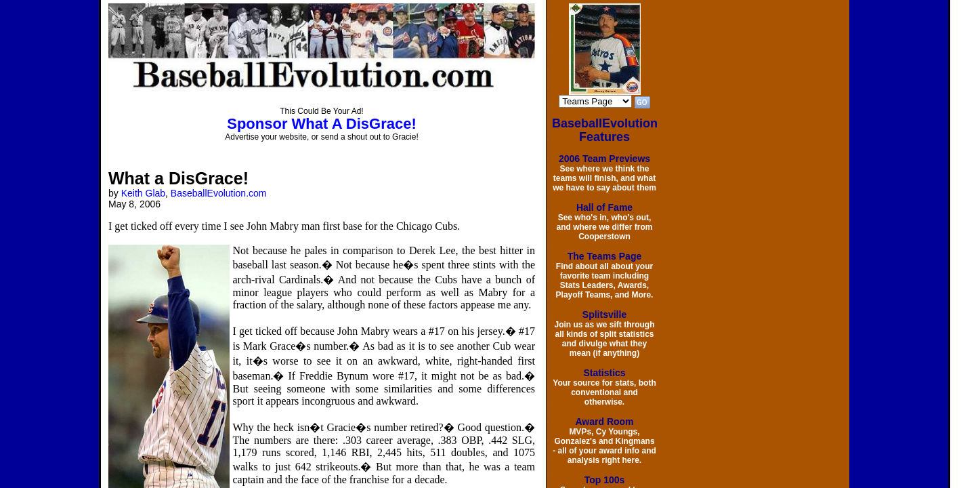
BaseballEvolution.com (219, 193)
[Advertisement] (49, 211)
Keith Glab (143, 193)
